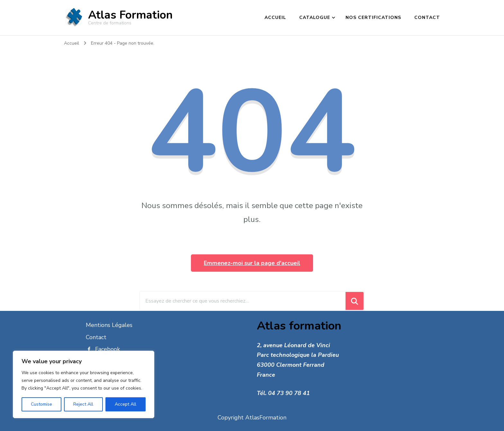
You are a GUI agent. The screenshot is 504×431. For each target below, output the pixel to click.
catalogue (315, 18)
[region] (84, 384)
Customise (41, 404)
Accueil (275, 18)
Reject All (83, 404)
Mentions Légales (109, 325)
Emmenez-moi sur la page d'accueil (252, 263)
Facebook (103, 349)
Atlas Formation (130, 15)
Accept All (126, 404)
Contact (427, 18)
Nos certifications (373, 18)
